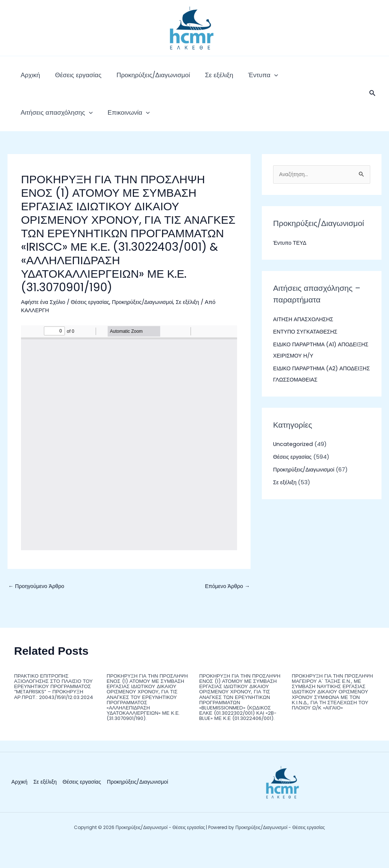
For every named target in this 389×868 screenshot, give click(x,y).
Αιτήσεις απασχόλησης (288, 79)
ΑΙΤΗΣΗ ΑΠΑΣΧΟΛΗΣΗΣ (305, 334)
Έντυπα (229, 79)
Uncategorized (294, 460)
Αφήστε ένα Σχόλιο (44, 317)
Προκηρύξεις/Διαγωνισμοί (134, 79)
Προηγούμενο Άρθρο (38, 602)
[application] (240, 79)
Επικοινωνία (38, 124)
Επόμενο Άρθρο (226, 602)
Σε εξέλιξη (193, 79)
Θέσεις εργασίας (67, 79)
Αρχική (27, 79)
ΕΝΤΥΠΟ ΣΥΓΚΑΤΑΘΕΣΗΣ (307, 347)
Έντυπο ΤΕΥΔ (291, 258)
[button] (372, 101)
